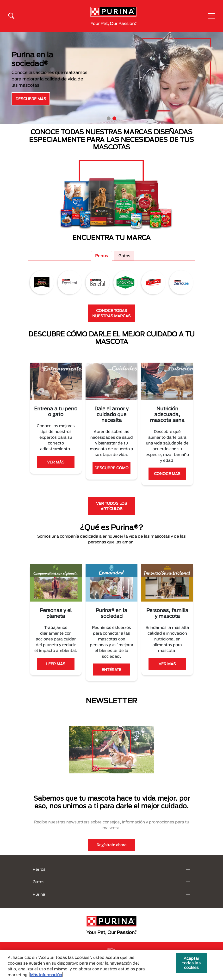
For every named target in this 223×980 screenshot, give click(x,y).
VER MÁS (56, 462)
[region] (111, 965)
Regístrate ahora (111, 845)
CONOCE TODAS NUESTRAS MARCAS (111, 313)
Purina (39, 894)
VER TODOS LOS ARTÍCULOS (112, 506)
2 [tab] (114, 118)
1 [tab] (109, 118)
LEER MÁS (56, 664)
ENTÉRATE (111, 670)
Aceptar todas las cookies (191, 963)
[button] (212, 16)
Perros (102, 256)
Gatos (124, 256)
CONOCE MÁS (167, 474)
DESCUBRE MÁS (31, 99)
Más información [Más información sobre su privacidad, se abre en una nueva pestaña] (46, 975)
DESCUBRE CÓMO (111, 468)
